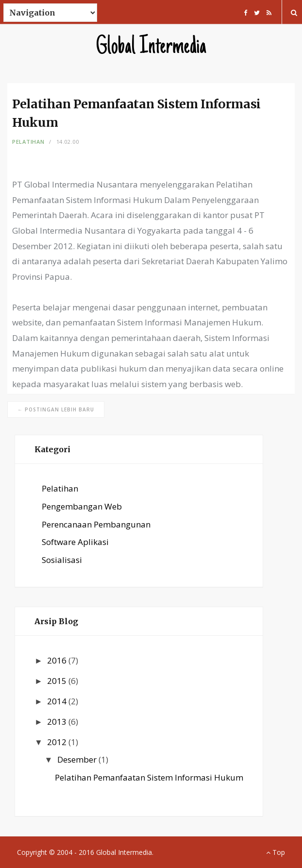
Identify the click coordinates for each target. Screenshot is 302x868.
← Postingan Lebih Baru (56, 409)
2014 (58, 701)
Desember (78, 759)
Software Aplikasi (75, 542)
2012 (58, 742)
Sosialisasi (62, 560)
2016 (58, 660)
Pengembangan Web (82, 506)
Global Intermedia (151, 47)
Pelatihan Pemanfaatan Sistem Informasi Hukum (149, 777)
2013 (58, 722)
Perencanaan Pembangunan (96, 524)
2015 (58, 681)
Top (276, 852)
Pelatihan (28, 142)
